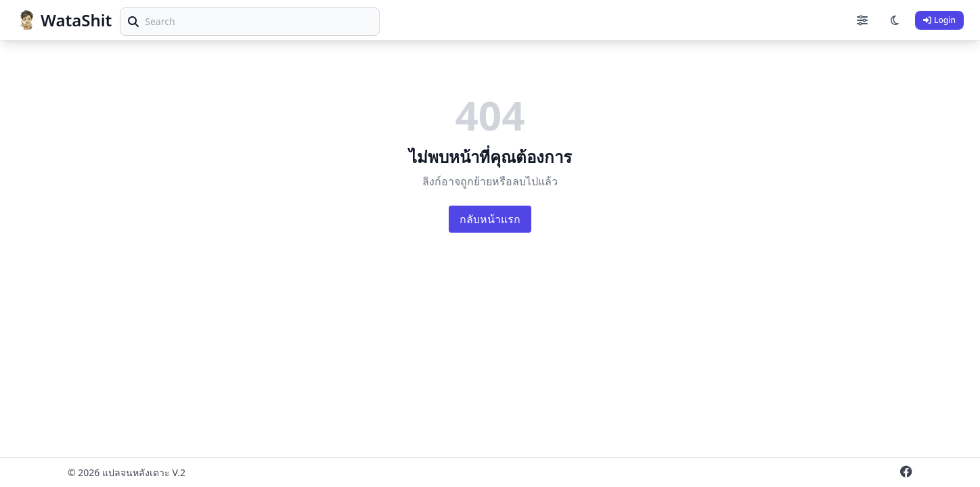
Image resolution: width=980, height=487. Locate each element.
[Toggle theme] (895, 20)
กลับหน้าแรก (490, 219)
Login (939, 20)
